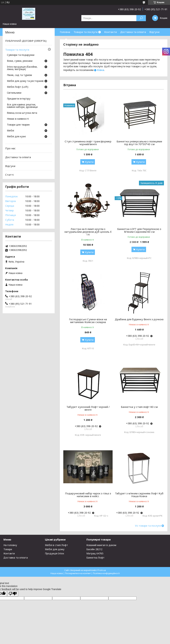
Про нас (10, 148)
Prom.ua (102, 570)
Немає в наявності (18, 119)
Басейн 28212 (94, 549)
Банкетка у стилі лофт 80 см (139, 407)
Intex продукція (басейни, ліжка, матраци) (22, 68)
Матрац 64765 (95, 553)
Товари (8, 549)
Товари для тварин (18, 125)
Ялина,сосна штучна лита (22, 113)
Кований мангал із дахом (101, 545)
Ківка (101, 70)
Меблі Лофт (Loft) (18, 87)
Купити (89, 162)
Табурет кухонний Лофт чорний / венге (88, 408)
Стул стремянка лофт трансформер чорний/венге (88, 143)
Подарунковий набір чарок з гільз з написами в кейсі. (88, 495)
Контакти (110, 32)
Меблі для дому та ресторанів (25, 81)
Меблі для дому (55, 549)
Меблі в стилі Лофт (56, 545)
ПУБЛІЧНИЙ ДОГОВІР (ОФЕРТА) (26, 41)
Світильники (14, 93)
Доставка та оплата (133, 32)
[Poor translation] (13, 594)
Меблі (10, 131)
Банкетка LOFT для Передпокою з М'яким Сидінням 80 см (139, 230)
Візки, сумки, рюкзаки (20, 61)
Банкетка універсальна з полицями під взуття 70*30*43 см (139, 143)
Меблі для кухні (16, 137)
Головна (65, 32)
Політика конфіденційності (106, 573)
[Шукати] (141, 18)
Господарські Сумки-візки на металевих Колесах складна (88, 321)
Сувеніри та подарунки (21, 55)
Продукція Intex (54, 553)
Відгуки (154, 32)
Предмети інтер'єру (19, 99)
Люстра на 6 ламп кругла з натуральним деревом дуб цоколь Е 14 (88, 232)
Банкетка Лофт (95, 558)
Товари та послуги (86, 32)
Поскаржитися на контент (78, 573)
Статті (9, 175)
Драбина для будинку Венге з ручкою (139, 319)
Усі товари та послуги (148, 526)
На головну (10, 545)
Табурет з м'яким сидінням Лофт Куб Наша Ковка (139, 495)
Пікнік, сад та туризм (19, 75)
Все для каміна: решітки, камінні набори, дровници (22, 106)
